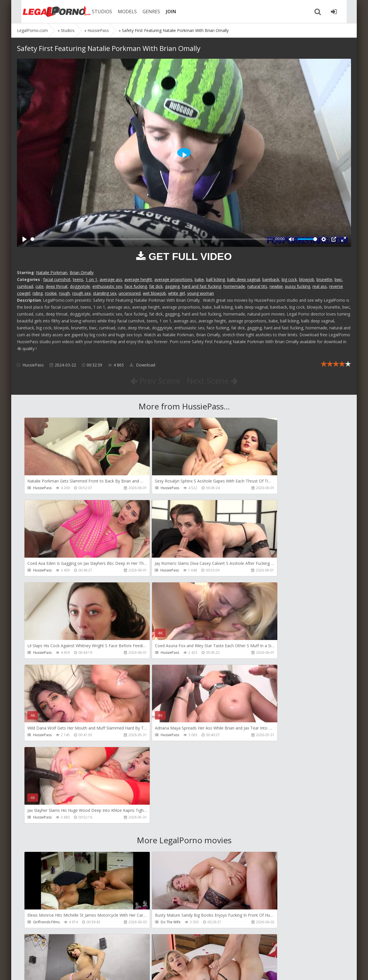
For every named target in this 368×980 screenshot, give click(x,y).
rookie (51, 293)
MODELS (122, 12)
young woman (201, 293)
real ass (320, 286)
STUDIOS (96, 12)
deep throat (57, 286)
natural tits (257, 286)
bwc (338, 279)
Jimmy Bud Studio (154, 924)
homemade (234, 286)
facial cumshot (57, 279)
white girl (177, 293)
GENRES (146, 12)
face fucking (136, 286)
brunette (324, 279)
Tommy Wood (45, 841)
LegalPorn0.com (59, 970)
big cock (289, 279)
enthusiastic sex (107, 286)
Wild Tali (254, 924)
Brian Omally (82, 272)
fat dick (156, 286)
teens (78, 279)
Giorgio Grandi (45, 924)
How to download (99, 953)
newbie (276, 286)
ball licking (216, 279)
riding (38, 293)
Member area (58, 953)
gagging (172, 286)
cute (39, 286)
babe (199, 279)
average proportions (173, 279)
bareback (271, 279)
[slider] (152, 239)
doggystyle (80, 286)
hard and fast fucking (202, 286)
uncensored (130, 293)
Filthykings (149, 841)
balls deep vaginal (244, 279)
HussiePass (33, 365)
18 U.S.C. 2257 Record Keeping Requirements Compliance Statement (200, 970)
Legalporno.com (49, 12)
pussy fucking (298, 286)
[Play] (24, 239)
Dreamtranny (258, 758)
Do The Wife (150, 758)
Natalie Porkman (52, 272)
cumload (25, 286)
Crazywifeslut (258, 841)
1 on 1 (91, 279)
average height (138, 279)
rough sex (81, 293)
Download (142, 365)
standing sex (105, 293)
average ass (111, 279)
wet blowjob (154, 293)
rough (65, 293)
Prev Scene (155, 381)
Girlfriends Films (46, 758)
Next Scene (212, 381)
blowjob (307, 279)
